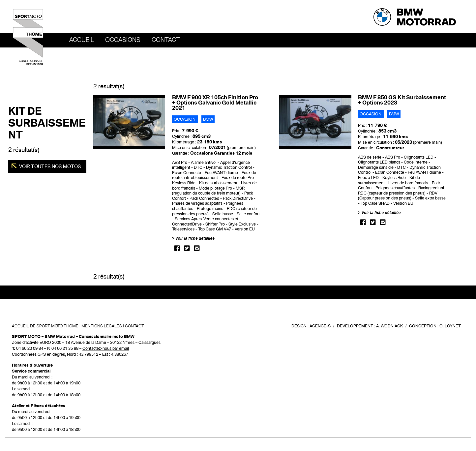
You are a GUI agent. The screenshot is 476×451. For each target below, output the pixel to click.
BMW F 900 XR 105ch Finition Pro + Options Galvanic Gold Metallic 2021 (215, 103)
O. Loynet (450, 326)
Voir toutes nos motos (50, 166)
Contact (166, 40)
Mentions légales (102, 326)
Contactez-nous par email (106, 348)
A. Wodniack (389, 326)
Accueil (82, 40)
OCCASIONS (123, 40)
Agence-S (320, 326)
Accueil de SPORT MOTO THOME (45, 326)
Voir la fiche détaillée (195, 238)
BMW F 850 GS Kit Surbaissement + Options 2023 (402, 100)
